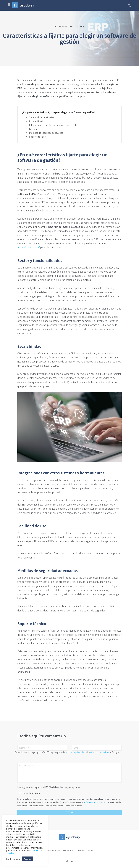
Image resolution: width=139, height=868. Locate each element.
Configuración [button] (13, 859)
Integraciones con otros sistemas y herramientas (54, 125)
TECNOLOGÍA (77, 26)
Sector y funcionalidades (42, 117)
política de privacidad (75, 752)
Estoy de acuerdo (31, 793)
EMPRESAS (61, 26)
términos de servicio (99, 752)
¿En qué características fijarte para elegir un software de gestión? (58, 112)
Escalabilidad (36, 121)
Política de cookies (86, 850)
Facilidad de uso (37, 129)
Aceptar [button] (27, 859)
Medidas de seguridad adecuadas (46, 133)
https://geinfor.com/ (28, 247)
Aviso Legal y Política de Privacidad (60, 850)
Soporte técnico (37, 137)
